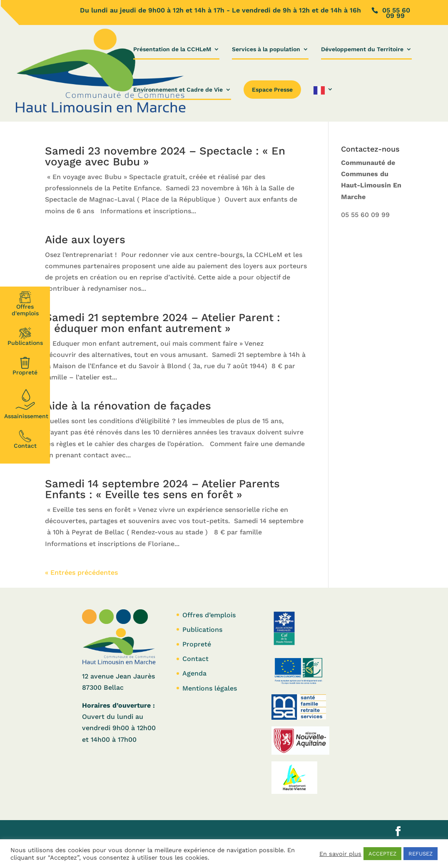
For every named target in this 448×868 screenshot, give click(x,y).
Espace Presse (272, 90)
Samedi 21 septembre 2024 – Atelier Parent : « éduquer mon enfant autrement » (163, 323)
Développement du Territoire (362, 49)
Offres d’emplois (209, 615)
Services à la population (266, 49)
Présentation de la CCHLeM (172, 49)
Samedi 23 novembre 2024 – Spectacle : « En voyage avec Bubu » (165, 156)
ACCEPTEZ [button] (382, 854)
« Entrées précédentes (81, 572)
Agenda (194, 673)
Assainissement (26, 403)
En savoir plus (340, 854)
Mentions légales (210, 688)
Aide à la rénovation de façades (128, 406)
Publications (25, 337)
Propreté (25, 366)
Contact (25, 439)
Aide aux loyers (85, 239)
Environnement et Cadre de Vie (178, 90)
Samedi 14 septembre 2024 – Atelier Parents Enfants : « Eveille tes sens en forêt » (162, 489)
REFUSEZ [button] (421, 854)
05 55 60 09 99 (365, 215)
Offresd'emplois (25, 304)
